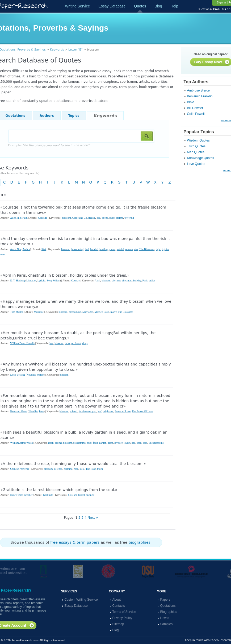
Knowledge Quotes (201, 158)
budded (94, 249)
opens (105, 218)
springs (90, 495)
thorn (100, 469)
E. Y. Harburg (17, 281)
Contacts (119, 606)
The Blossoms (147, 249)
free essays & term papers (75, 542)
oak (98, 218)
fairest (81, 495)
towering (129, 218)
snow (112, 218)
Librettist (31, 281)
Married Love (102, 312)
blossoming (78, 249)
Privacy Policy (122, 618)
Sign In (221, 3)
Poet (41, 411)
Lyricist (42, 281)
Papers (165, 600)
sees (145, 443)
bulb (89, 443)
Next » (93, 518)
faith (95, 443)
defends (58, 469)
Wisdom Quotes (198, 140)
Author (26, 249)
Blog (158, 6)
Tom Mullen (17, 312)
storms (120, 218)
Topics (74, 116)
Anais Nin (16, 249)
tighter (165, 249)
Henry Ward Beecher (21, 495)
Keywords (57, 50)
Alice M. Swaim (19, 218)
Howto (165, 618)
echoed (73, 411)
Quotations (168, 606)
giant (110, 443)
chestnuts (127, 281)
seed (139, 443)
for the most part (87, 411)
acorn (51, 443)
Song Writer (53, 281)
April (97, 281)
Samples (167, 624)
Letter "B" (75, 50)
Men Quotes (196, 152)
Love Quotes (196, 164)
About (117, 600)
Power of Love (123, 411)
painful (120, 249)
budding (104, 249)
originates (108, 411)
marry (114, 312)
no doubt (76, 343)
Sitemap (118, 624)
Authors (47, 116)
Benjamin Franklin (200, 96)
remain (129, 249)
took (3, 254)
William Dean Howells (22, 343)
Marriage (39, 312)
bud (87, 249)
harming (68, 469)
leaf (100, 411)
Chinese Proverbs (19, 469)
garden (103, 443)
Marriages (88, 312)
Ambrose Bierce (198, 90)
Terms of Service (124, 612)
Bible (191, 102)
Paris (145, 281)
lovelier (118, 443)
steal (82, 469)
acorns (58, 443)
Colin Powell (196, 114)
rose (76, 469)
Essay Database (112, 6)
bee (51, 343)
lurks (68, 343)
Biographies (169, 612)
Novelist (31, 375)
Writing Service (78, 6)
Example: (49, 145)
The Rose (91, 469)
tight (158, 249)
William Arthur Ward (21, 443)
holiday (137, 281)
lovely (127, 443)
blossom (66, 218)
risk (136, 249)
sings (85, 343)
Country (76, 281)
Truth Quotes (196, 146)
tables (152, 281)
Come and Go (80, 218)
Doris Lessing (18, 375)
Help (175, 6)
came (112, 249)
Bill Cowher (195, 108)
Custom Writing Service (81, 600)
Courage (43, 218)
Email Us (220, 9)
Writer (40, 375)
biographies (140, 542)
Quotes (140, 6)
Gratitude (48, 495)
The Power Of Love (142, 411)
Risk (44, 249)
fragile (92, 218)
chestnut (116, 281)
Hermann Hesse (19, 411)
